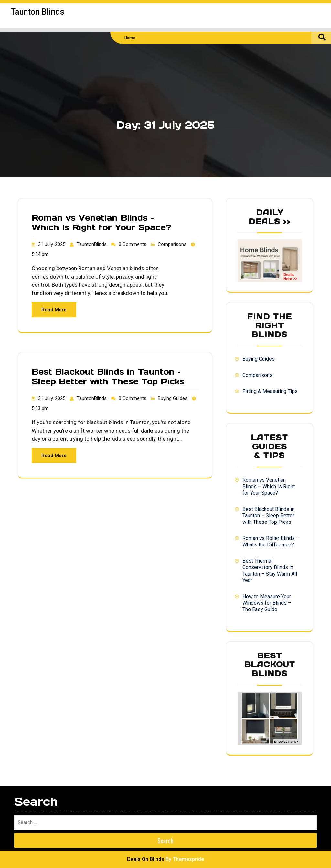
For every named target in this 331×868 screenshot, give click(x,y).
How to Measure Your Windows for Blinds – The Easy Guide (267, 603)
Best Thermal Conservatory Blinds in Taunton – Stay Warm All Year (270, 571)
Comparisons (172, 244)
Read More (54, 310)
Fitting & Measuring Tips (270, 391)
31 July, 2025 (52, 244)
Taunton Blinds (37, 12)
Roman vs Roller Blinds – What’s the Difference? (271, 541)
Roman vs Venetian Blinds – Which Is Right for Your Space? (101, 223)
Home (130, 38)
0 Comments (133, 244)
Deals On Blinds (146, 859)
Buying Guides (173, 398)
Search (165, 841)
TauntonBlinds (92, 244)
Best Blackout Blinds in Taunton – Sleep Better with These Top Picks (108, 377)
